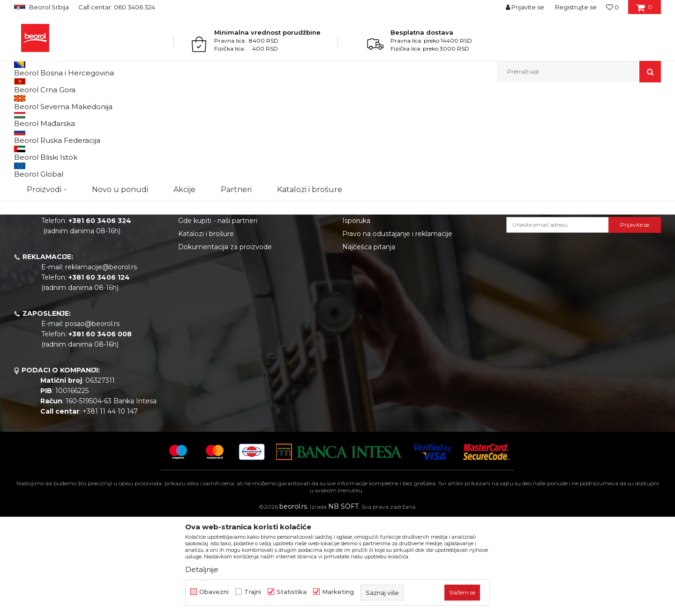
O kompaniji (198, 265)
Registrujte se (576, 7)
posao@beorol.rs (92, 420)
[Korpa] (644, 10)
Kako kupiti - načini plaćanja (387, 304)
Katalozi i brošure (206, 330)
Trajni (253, 592)
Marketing (338, 592)
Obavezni (214, 592)
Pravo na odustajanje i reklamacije (397, 330)
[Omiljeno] (612, 7)
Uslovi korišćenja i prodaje (384, 265)
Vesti (186, 291)
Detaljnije (202, 569)
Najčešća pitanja (369, 343)
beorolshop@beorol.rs (101, 307)
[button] (579, 72)
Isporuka (356, 317)
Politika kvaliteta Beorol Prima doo (235, 278)
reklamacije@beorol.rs (101, 364)
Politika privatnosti (372, 291)
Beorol (23, 102)
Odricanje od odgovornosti (386, 278)
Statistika (292, 592)
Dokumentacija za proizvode (225, 343)
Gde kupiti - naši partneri (218, 317)
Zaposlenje (196, 304)
